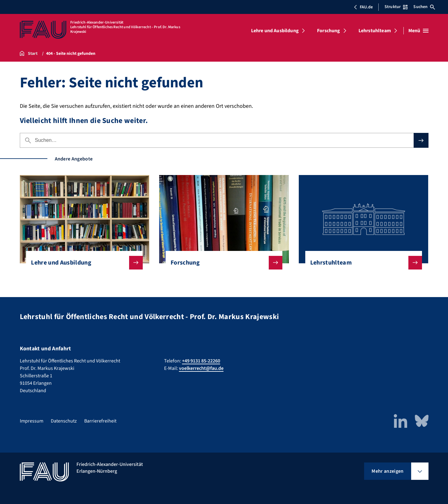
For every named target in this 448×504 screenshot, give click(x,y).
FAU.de (363, 7)
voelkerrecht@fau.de (201, 368)
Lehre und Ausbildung (275, 31)
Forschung (328, 31)
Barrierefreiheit (100, 421)
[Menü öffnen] (418, 31)
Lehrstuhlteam (375, 31)
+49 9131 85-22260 (201, 361)
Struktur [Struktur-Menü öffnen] (396, 7)
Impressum (32, 421)
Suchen (424, 7)
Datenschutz (64, 421)
